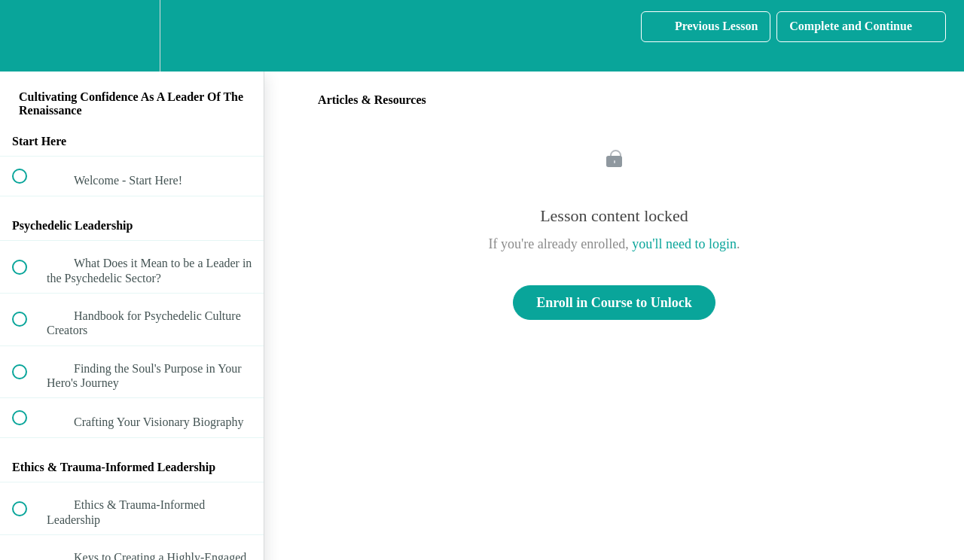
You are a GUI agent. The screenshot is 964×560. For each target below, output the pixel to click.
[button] (28, 36)
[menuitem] (132, 36)
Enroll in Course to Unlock (614, 303)
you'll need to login (684, 244)
